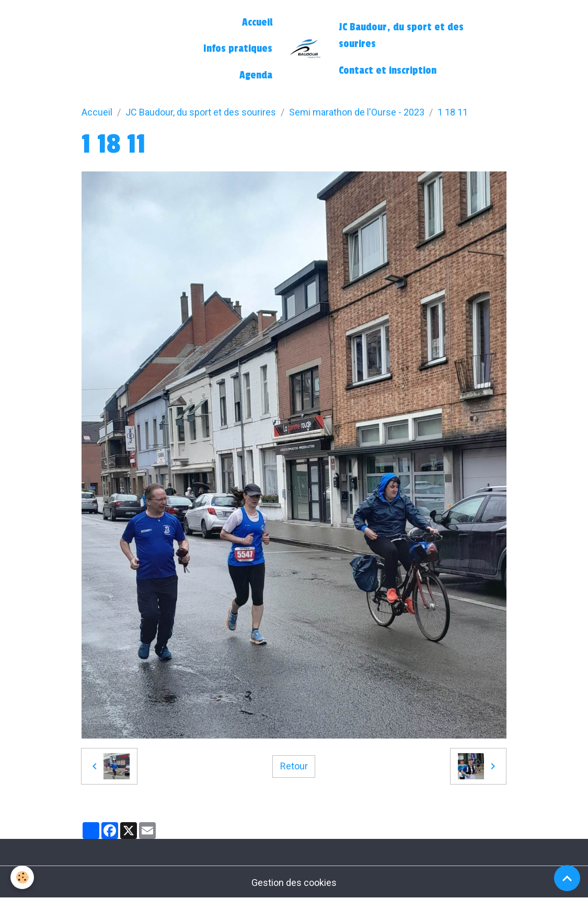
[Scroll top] (567, 878)
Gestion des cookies (294, 883)
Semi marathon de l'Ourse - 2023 (357, 112)
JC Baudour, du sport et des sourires (401, 36)
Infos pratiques (238, 49)
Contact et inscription (388, 71)
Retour (294, 766)
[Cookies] (22, 877)
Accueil (257, 22)
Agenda (256, 75)
